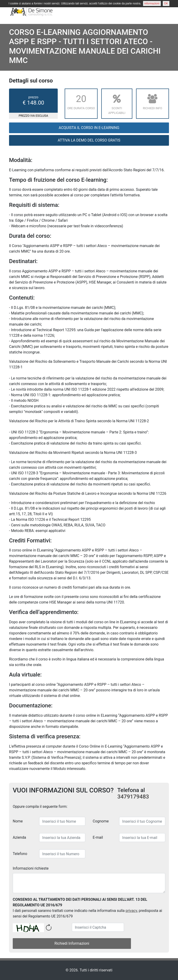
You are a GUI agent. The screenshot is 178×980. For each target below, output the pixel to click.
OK (166, 3)
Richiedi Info (153, 101)
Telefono (20, 854)
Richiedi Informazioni (72, 943)
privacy (131, 911)
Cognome (101, 821)
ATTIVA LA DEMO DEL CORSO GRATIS (89, 140)
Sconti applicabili (117, 103)
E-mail (98, 837)
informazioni (152, 3)
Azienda (19, 837)
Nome (18, 821)
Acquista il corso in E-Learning (89, 128)
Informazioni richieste (31, 868)
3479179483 (133, 797)
